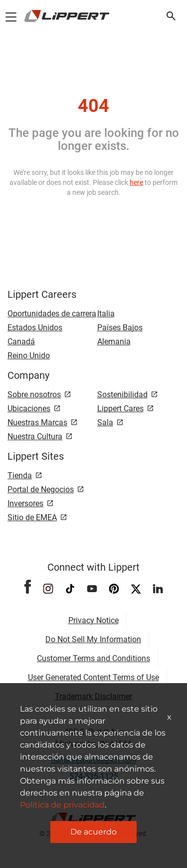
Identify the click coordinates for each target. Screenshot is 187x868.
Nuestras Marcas (37, 423)
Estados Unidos (35, 328)
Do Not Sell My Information (93, 639)
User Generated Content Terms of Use (93, 677)
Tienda (20, 475)
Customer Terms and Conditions (93, 658)
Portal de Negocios (41, 489)
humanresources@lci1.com (94, 760)
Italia (106, 314)
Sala (105, 423)
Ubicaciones (29, 409)
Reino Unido (29, 356)
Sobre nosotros (34, 395)
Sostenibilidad (122, 395)
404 (93, 106)
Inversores (25, 503)
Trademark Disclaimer (93, 696)
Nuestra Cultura (35, 436)
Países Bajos (120, 328)
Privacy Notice (93, 620)
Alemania (114, 342)
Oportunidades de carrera (52, 314)
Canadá (21, 342)
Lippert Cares (120, 409)
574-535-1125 (94, 776)
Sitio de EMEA (32, 517)
